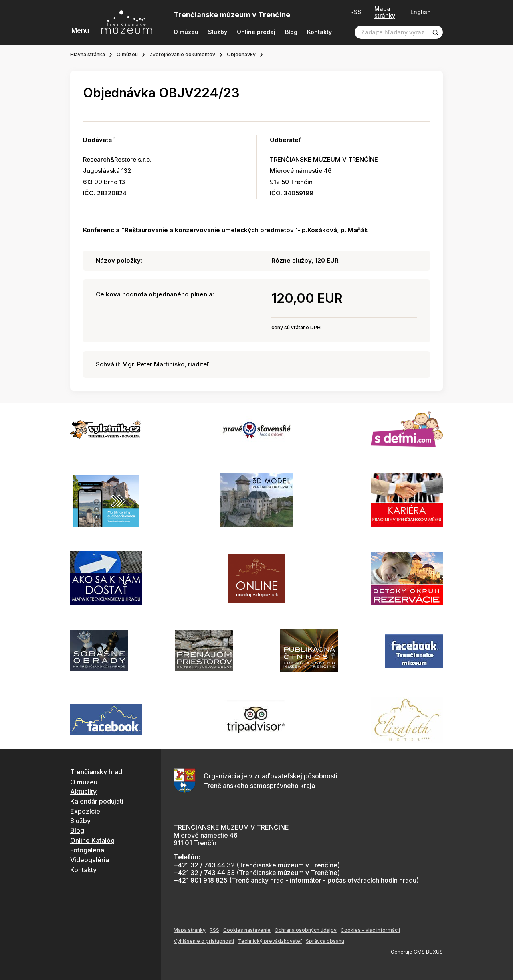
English (421, 12)
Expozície (85, 811)
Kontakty (319, 32)
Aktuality (83, 792)
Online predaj (256, 32)
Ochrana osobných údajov (306, 930)
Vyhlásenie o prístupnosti (204, 941)
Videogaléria (90, 860)
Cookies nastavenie (247, 930)
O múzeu (186, 32)
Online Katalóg (92, 840)
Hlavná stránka (88, 54)
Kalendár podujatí (97, 801)
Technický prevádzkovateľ (270, 941)
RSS (356, 12)
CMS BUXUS (428, 952)
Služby (218, 32)
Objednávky (241, 54)
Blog (291, 32)
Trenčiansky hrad (96, 772)
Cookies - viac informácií (370, 930)
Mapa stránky (385, 12)
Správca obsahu (325, 941)
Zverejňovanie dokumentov (182, 54)
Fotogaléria (87, 850)
